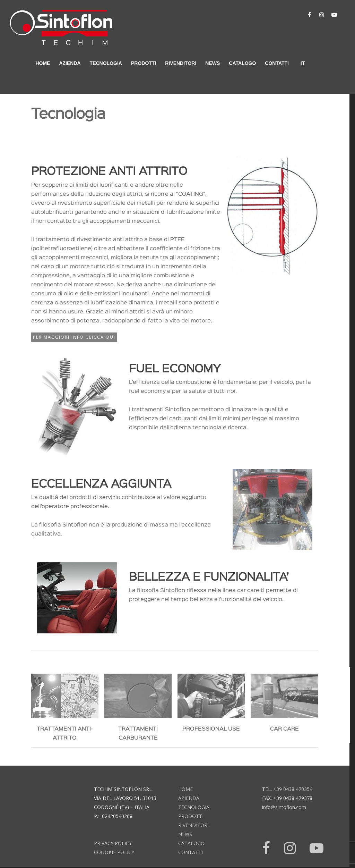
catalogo (242, 63)
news (213, 63)
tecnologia (106, 63)
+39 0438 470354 (293, 789)
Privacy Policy (113, 843)
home (43, 63)
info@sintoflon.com (284, 807)
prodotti (144, 63)
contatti (277, 63)
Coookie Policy (114, 852)
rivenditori (181, 63)
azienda (70, 63)
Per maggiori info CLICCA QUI (74, 337)
